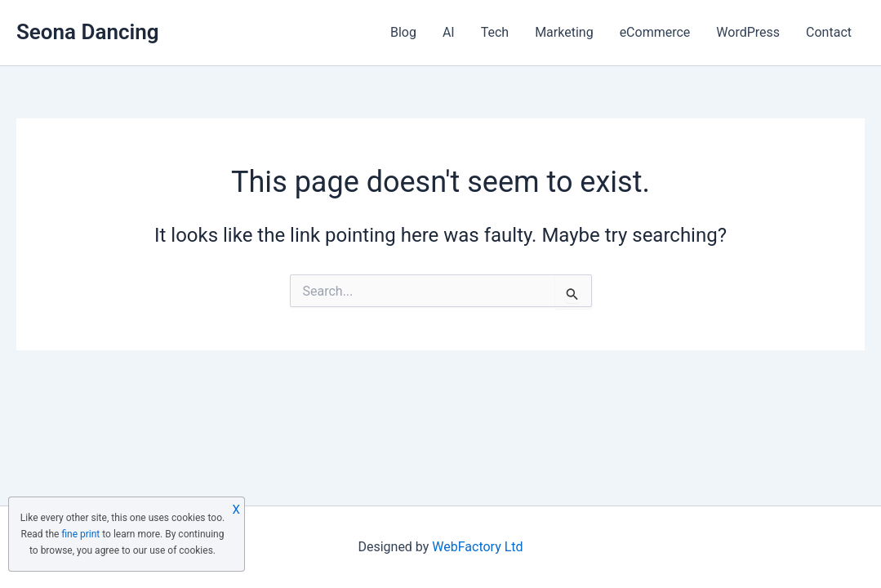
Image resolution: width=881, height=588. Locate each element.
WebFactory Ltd (477, 547)
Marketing (564, 32)
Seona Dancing (88, 32)
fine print (80, 534)
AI (449, 32)
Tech (495, 32)
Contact (829, 32)
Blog (403, 32)
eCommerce (655, 32)
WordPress (748, 32)
